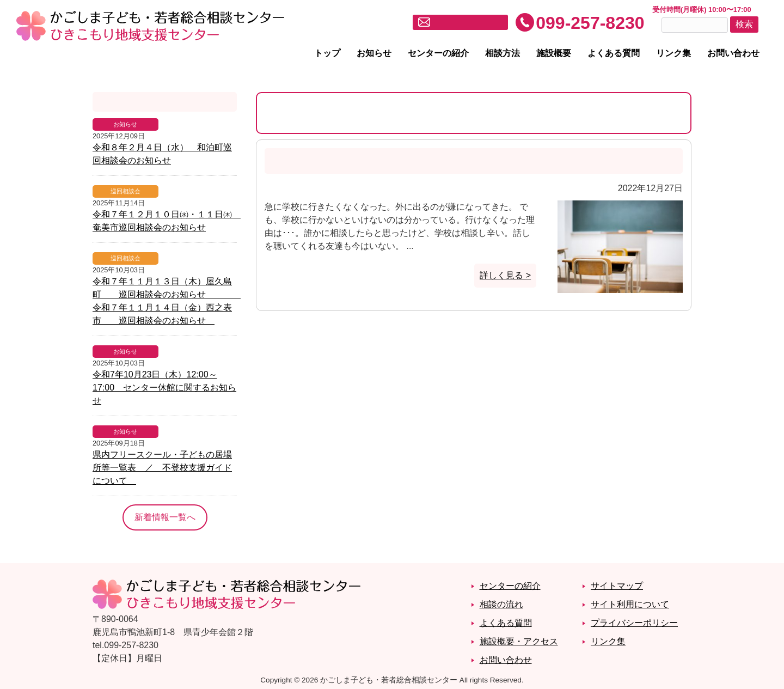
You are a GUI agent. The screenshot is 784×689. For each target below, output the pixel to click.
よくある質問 (614, 53)
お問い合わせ (733, 53)
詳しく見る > (505, 275)
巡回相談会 (125, 191)
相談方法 (503, 53)
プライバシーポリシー (634, 623)
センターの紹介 (438, 53)
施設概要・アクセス (519, 641)
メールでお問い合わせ (467, 23)
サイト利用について (630, 604)
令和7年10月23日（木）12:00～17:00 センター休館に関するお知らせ (164, 388)
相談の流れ (501, 604)
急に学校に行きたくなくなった (346, 161)
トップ (327, 53)
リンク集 (673, 53)
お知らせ (374, 53)
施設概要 (554, 53)
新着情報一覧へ (165, 517)
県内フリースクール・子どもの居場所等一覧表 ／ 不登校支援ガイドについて (162, 468)
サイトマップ (617, 586)
